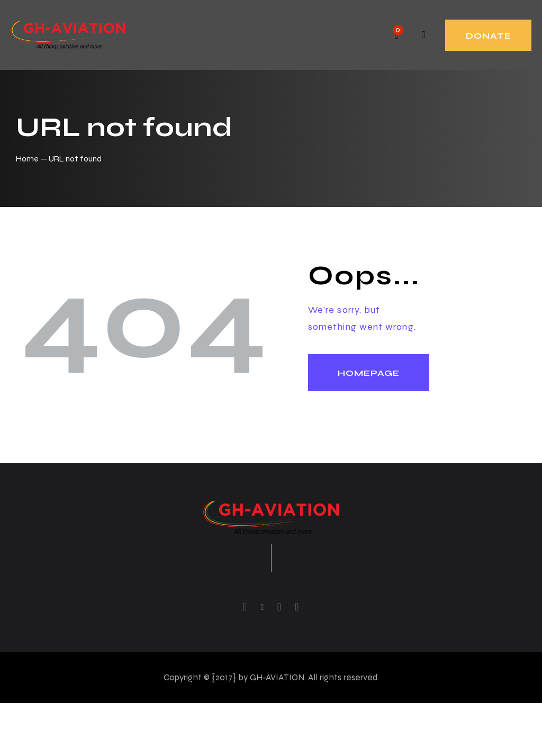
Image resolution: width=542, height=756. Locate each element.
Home (27, 159)
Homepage (369, 373)
